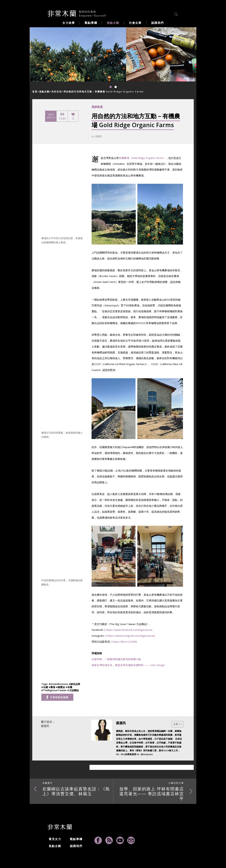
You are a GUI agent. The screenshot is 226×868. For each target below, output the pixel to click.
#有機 (69, 687)
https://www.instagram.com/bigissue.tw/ (131, 636)
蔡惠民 (99, 136)
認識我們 (76, 846)
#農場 (52, 687)
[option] (78, 54)
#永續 (45, 687)
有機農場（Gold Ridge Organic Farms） (142, 158)
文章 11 (177, 724)
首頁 (35, 92)
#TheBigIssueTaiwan (54, 690)
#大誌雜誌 (73, 690)
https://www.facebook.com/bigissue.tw (129, 630)
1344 (62, 117)
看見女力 (55, 839)
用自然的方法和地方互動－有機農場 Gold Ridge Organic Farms (104, 92)
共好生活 (57, 92)
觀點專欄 (76, 839)
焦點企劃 (44, 92)
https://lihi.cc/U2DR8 (125, 642)
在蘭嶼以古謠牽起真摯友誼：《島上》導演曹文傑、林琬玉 (76, 789)
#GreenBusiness (59, 684)
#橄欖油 (61, 687)
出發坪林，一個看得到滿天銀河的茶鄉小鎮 (116, 659)
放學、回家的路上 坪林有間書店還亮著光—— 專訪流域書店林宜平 (152, 791)
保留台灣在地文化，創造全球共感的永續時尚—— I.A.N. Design (128, 665)
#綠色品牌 (74, 684)
